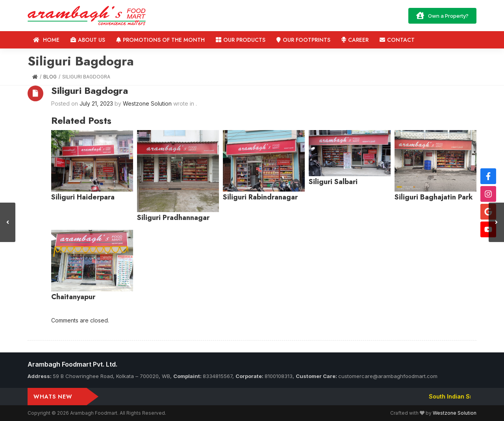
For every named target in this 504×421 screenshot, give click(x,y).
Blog (50, 77)
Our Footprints (303, 40)
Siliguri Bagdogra (90, 90)
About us (88, 40)
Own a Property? (442, 15)
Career (355, 40)
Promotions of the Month (160, 40)
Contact (397, 40)
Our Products (241, 40)
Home (46, 40)
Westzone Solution (455, 413)
